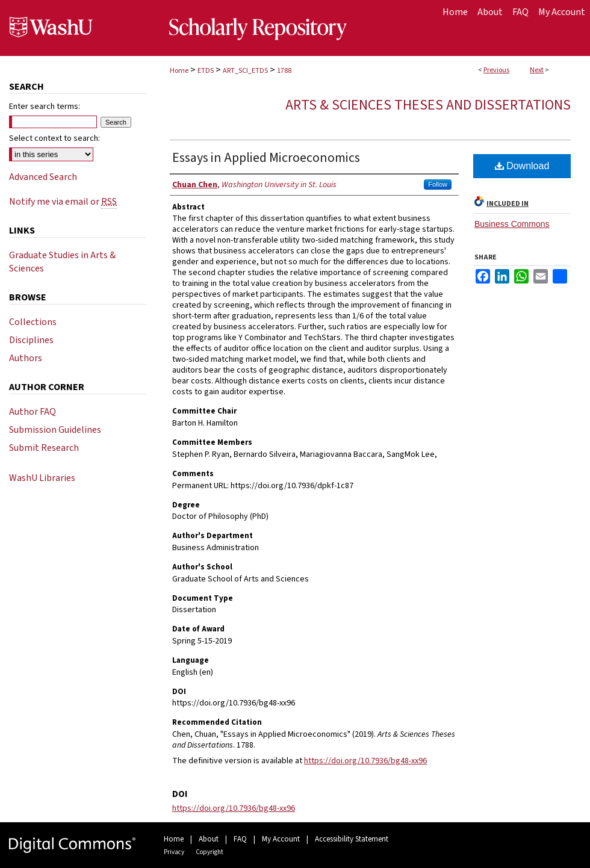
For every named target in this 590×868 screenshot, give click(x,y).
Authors (26, 358)
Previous (496, 70)
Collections (33, 322)
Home (179, 71)
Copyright (210, 852)
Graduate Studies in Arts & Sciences (62, 262)
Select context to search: (54, 138)
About (209, 839)
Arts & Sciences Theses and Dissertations (428, 105)
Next (537, 70)
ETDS (206, 71)
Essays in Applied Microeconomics (266, 158)
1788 (284, 71)
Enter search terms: (45, 107)
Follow (438, 184)
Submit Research (44, 448)
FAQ (240, 839)
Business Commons (512, 224)
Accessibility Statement (352, 839)
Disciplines (31, 340)
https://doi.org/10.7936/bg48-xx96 (365, 761)
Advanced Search (43, 177)
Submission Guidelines (55, 430)
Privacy (174, 852)
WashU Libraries (42, 478)
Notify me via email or (63, 202)
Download (522, 166)
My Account (281, 839)
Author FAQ (33, 412)
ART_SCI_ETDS (245, 71)
